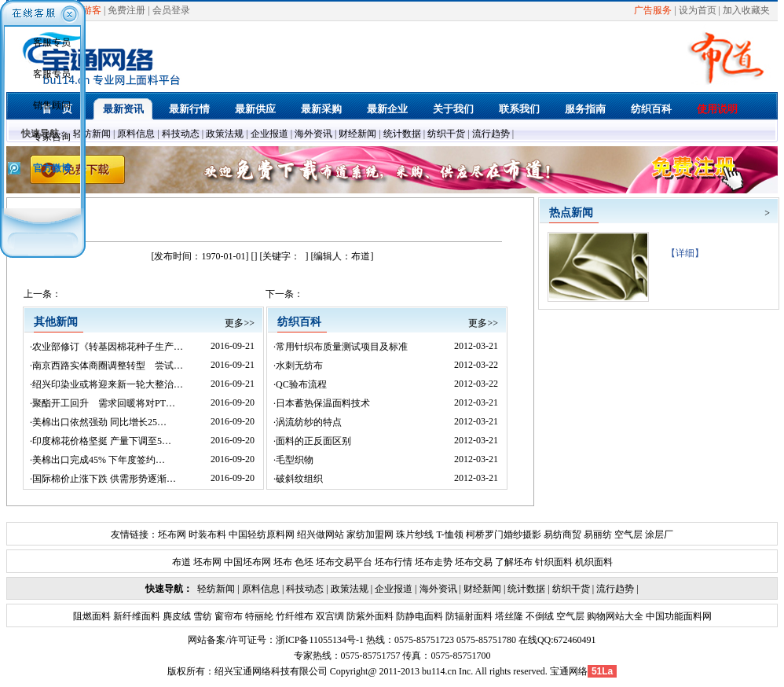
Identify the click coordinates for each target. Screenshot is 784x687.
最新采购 (321, 109)
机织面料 (594, 562)
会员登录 (171, 10)
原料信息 (136, 134)
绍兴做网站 (321, 535)
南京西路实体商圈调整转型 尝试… (108, 366)
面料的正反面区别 (313, 441)
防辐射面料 (468, 616)
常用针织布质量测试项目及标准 (342, 347)
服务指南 (585, 109)
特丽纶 (258, 616)
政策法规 (225, 134)
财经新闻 (357, 134)
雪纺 (201, 616)
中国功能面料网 (678, 616)
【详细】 (680, 253)
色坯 (304, 562)
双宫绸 (329, 616)
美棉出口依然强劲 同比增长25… (99, 422)
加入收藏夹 (746, 10)
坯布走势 (434, 562)
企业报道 (269, 134)
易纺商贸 (562, 535)
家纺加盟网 (370, 535)
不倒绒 (539, 616)
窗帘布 (227, 616)
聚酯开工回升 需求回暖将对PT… (104, 403)
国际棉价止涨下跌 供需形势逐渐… (104, 479)
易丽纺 (598, 535)
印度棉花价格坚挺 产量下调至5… (102, 441)
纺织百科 (651, 109)
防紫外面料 (369, 616)
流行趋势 (491, 134)
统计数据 (402, 134)
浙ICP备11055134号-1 (320, 640)
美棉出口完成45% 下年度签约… (99, 460)
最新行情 (189, 109)
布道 (181, 562)
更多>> (240, 323)
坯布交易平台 (344, 562)
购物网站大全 (614, 616)
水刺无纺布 (299, 366)
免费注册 (126, 10)
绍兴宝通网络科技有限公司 (271, 671)
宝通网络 (569, 671)
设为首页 (698, 10)
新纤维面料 (136, 616)
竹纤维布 (293, 616)
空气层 (627, 535)
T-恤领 (449, 535)
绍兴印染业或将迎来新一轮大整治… (108, 384)
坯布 (283, 562)
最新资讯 (123, 109)
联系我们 (519, 109)
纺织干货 (446, 134)
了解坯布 (514, 562)
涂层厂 (658, 535)
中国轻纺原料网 (262, 535)
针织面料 (554, 562)
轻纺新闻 (92, 134)
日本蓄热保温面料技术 (323, 403)
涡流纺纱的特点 (309, 422)
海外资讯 (313, 134)
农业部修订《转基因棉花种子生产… (108, 347)
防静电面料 (418, 616)
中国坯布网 (247, 562)
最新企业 (387, 109)
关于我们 (453, 109)
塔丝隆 (508, 616)
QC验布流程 (301, 384)
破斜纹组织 (299, 479)
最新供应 (255, 109)
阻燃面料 (92, 616)
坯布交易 (474, 562)
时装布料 (207, 535)
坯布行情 (394, 562)
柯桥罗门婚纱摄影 (504, 535)
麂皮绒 (176, 616)
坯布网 (172, 535)
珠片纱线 (415, 535)
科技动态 (181, 134)
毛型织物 (295, 460)
